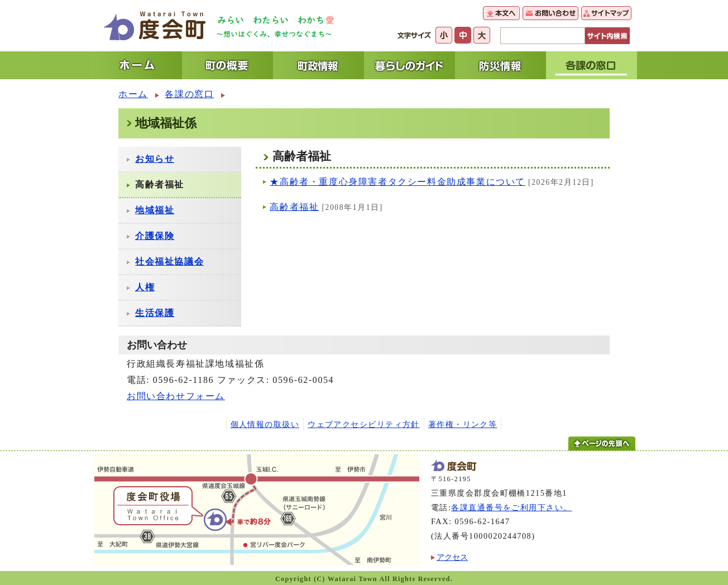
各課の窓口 (189, 94)
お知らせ (155, 159)
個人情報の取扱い (265, 424)
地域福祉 (155, 210)
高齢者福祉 (294, 207)
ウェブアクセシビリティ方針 (364, 424)
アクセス (452, 557)
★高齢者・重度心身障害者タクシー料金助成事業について (397, 182)
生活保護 (155, 313)
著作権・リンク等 (463, 424)
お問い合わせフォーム (176, 396)
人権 (145, 287)
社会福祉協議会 (169, 262)
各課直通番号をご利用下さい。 (511, 507)
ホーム (133, 94)
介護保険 (155, 236)
